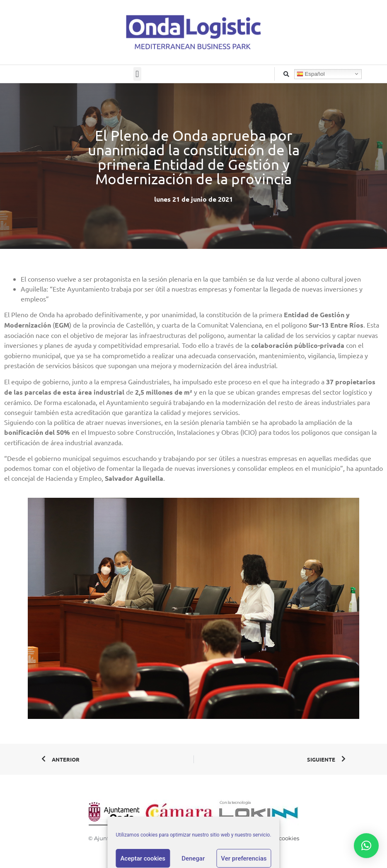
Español (311, 74)
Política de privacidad (215, 838)
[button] (137, 74)
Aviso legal (167, 838)
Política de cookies (274, 838)
